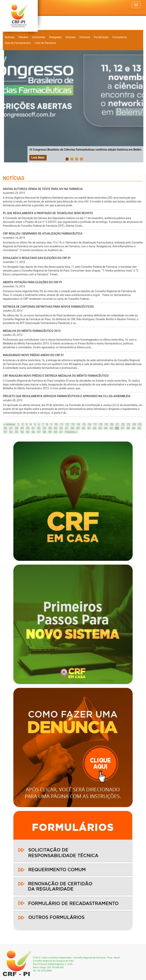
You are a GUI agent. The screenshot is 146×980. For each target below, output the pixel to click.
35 (56, 428)
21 (117, 424)
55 (28, 432)
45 (111, 428)
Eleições (71, 37)
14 (78, 424)
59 (50, 432)
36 (61, 428)
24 (134, 424)
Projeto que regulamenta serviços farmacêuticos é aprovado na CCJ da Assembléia (67, 396)
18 (101, 424)
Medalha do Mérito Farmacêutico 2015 (32, 331)
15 (84, 424)
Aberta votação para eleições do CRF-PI (32, 282)
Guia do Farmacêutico (18, 43)
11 (62, 424)
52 (11, 432)
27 (11, 428)
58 (44, 432)
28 (16, 428)
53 (16, 432)
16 (90, 424)
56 (33, 432)
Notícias (10, 37)
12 (67, 424)
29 (22, 428)
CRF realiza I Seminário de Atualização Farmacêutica (43, 234)
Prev (9, 106)
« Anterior (10, 424)
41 (89, 428)
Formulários (120, 37)
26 (5, 428)
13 (73, 424)
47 (123, 428)
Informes (85, 37)
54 (22, 432)
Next (139, 106)
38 (72, 428)
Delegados (56, 37)
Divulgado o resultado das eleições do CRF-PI (37, 258)
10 (56, 424)
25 (140, 424)
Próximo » (71, 432)
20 (112, 424)
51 (5, 432)
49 (134, 428)
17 (95, 424)
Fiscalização (101, 37)
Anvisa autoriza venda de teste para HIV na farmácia (43, 189)
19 (106, 424)
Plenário (23, 37)
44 (106, 428)
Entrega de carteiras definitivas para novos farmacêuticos (48, 307)
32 (39, 428)
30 (28, 428)
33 (44, 428)
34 (50, 428)
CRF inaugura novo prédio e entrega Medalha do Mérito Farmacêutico (56, 376)
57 (39, 432)
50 (139, 428)
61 (61, 432)
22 (123, 424)
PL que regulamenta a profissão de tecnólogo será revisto (48, 213)
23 (129, 424)
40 (83, 428)
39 (78, 428)
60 (56, 432)
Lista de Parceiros (45, 43)
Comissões (39, 37)
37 (67, 428)
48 (128, 428)
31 (33, 428)
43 (100, 428)
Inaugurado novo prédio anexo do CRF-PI (33, 355)
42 (95, 428)
